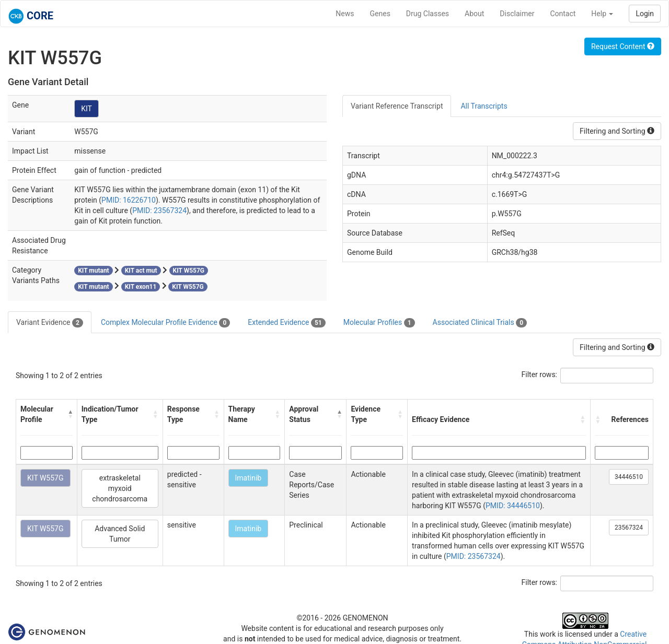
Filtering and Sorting (617, 131)
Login (645, 14)
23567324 (629, 528)
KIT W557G (45, 478)
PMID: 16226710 (129, 200)
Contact (563, 14)
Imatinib (249, 478)
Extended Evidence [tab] (286, 323)
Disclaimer (517, 14)
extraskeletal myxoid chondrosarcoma (120, 488)
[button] (70, 414)
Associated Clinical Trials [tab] (480, 323)
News (345, 14)
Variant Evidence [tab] (50, 323)
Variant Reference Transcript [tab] (397, 106)
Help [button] (602, 14)
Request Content (623, 46)
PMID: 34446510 (513, 506)
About (474, 14)
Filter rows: (540, 374)
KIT (86, 109)
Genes (380, 14)
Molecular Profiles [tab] (379, 323)
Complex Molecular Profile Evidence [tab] (165, 323)
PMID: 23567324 (159, 210)
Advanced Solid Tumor (120, 534)
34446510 (629, 477)
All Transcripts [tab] (484, 106)
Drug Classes (428, 14)
